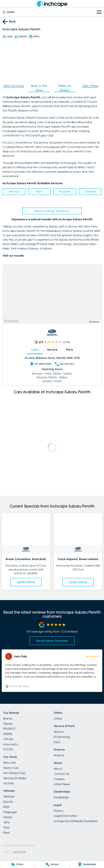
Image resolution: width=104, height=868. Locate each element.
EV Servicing (62, 737)
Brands (8, 719)
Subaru (8, 724)
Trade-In (90, 191)
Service (14, 191)
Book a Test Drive (39, 88)
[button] (52, 671)
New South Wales (15, 778)
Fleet (7, 833)
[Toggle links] (14, 852)
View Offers (90, 86)
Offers (58, 719)
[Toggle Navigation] (99, 12)
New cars (10, 763)
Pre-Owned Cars (14, 773)
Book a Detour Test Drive (52, 211)
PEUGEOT (10, 729)
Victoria (9, 783)
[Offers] (17, 864)
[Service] (52, 864)
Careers (59, 779)
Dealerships (61, 797)
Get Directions (41, 364)
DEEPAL (8, 734)
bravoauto (11, 744)
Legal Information (66, 816)
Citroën (8, 739)
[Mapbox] (12, 321)
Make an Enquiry (65, 88)
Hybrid (8, 817)
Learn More (26, 582)
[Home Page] (52, 4)
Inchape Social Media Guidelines (76, 821)
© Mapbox (94, 322)
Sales (35, 350)
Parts (39, 191)
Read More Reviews (52, 641)
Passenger (10, 812)
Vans (6, 822)
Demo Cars (11, 768)
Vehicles (9, 796)
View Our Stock (14, 86)
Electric (8, 802)
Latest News (62, 784)
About (58, 769)
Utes (6, 827)
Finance (65, 191)
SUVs (6, 807)
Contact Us (61, 774)
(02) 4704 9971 (65, 364)
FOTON (8, 749)
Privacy (59, 811)
